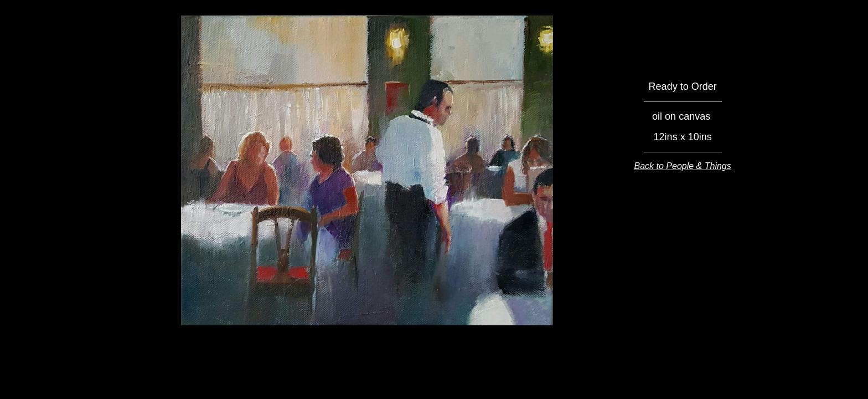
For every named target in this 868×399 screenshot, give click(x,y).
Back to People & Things (683, 166)
